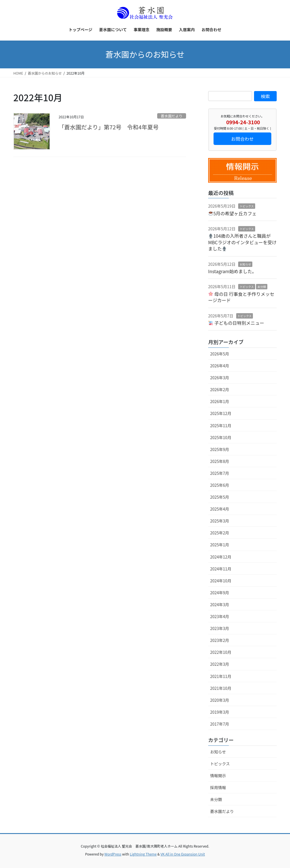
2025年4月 (220, 509)
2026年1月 (220, 401)
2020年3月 (220, 700)
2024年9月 (220, 593)
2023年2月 (220, 640)
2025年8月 (220, 461)
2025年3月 (220, 521)
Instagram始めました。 (232, 271)
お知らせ (245, 264)
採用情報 (218, 787)
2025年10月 (221, 437)
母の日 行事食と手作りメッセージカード (241, 297)
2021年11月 (221, 676)
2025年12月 (221, 413)
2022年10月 (221, 652)
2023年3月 (220, 628)
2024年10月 (221, 581)
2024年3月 (220, 604)
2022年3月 (220, 664)
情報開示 (218, 776)
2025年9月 (220, 449)
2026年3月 (220, 378)
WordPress (113, 854)
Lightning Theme (143, 854)
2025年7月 (220, 473)
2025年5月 (220, 497)
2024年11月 (221, 569)
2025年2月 (220, 533)
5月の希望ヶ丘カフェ (233, 213)
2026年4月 (220, 366)
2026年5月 (220, 354)
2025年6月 (220, 485)
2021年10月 (221, 688)
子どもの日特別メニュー (236, 323)
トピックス (247, 206)
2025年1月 (220, 545)
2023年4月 (220, 616)
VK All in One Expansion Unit (183, 854)
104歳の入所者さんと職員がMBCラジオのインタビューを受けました (242, 242)
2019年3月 (220, 712)
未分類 (262, 287)
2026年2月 (220, 389)
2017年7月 (220, 724)
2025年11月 (221, 425)
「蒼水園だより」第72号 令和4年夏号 (109, 127)
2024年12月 (221, 557)
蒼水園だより (172, 116)
